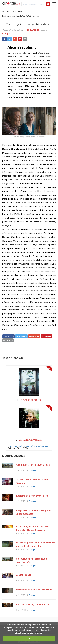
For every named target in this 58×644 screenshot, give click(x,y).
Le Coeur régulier (30, 400)
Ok (29, 639)
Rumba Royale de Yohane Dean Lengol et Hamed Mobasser (33, 528)
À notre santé (24, 575)
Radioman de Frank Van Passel (32, 496)
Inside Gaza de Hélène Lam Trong (34, 590)
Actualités (17, 11)
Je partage (9, 336)
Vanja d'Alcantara (30, 440)
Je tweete (21, 336)
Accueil (6, 11)
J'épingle (46, 336)
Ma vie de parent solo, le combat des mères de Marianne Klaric (36, 544)
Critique (6, 33)
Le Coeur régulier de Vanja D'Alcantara (21, 16)
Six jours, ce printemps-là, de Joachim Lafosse (32, 560)
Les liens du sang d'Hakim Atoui (33, 604)
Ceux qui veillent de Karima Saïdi (34, 465)
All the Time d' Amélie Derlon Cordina (32, 481)
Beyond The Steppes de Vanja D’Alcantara (29, 446)
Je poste (34, 336)
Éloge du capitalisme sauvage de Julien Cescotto (34, 512)
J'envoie (8, 340)
